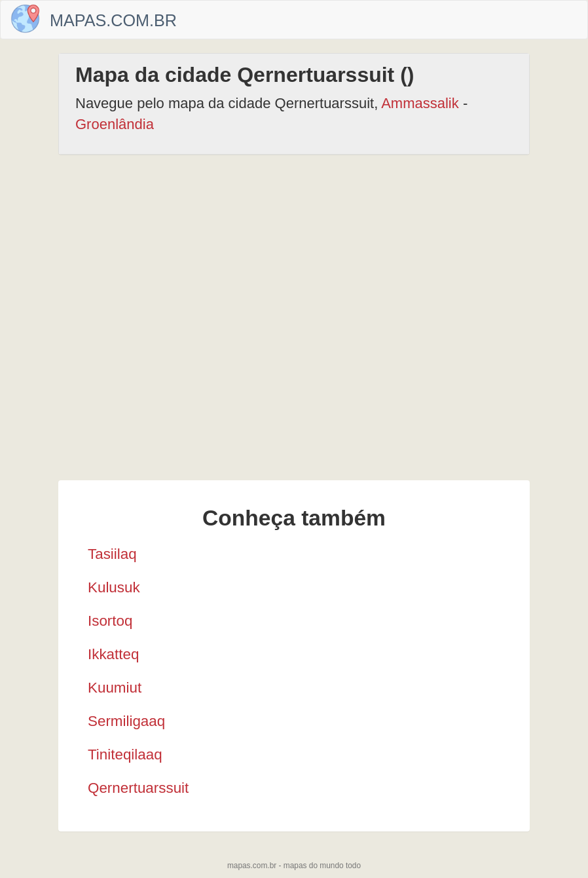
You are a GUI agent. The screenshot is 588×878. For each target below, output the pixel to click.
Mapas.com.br (113, 20)
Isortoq (110, 621)
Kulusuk (114, 587)
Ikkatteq (113, 654)
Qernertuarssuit (138, 788)
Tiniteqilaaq (125, 754)
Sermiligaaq (126, 721)
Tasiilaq (112, 554)
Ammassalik (420, 103)
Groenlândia (115, 124)
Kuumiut (115, 688)
